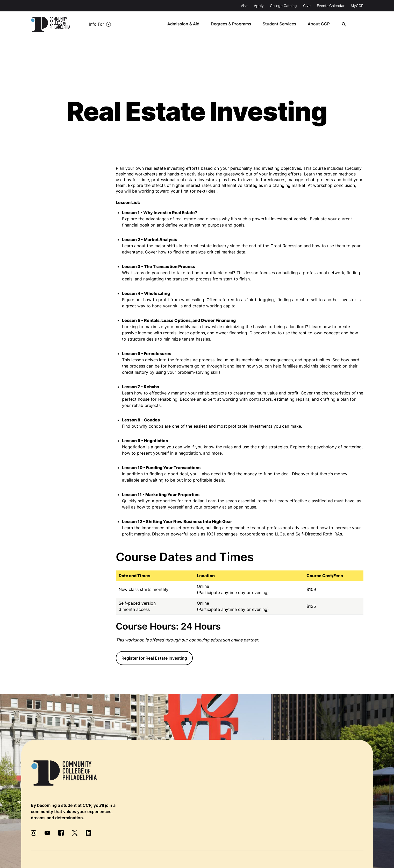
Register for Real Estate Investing (154, 658)
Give (307, 6)
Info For (95, 24)
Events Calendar (331, 6)
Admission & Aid (187, 24)
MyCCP (357, 6)
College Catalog (283, 6)
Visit (244, 6)
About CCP (322, 24)
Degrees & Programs (235, 24)
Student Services (283, 24)
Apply (259, 6)
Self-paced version (137, 603)
